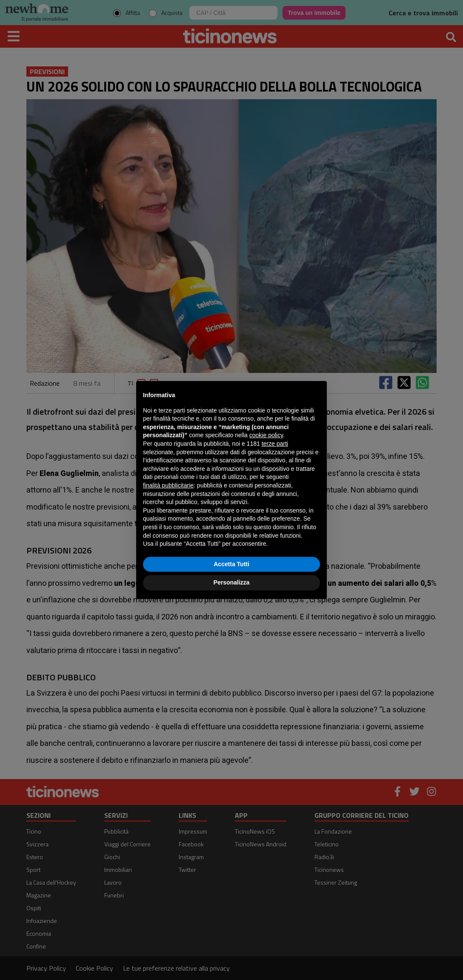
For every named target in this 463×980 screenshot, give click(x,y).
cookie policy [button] (266, 435)
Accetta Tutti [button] (231, 564)
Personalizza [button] (232, 582)
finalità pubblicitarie (168, 485)
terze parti (275, 444)
